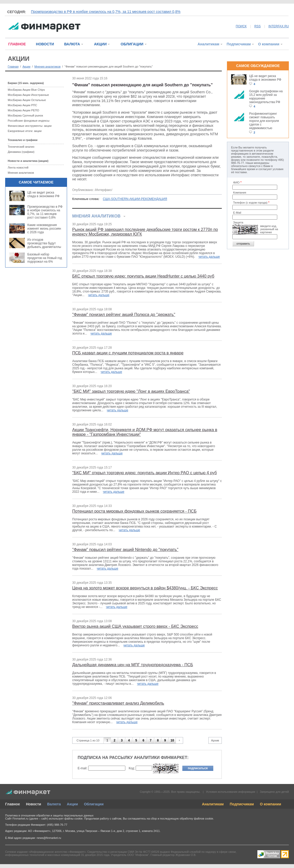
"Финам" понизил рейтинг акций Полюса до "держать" (124, 315)
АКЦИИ (100, 44)
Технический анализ (21, 147)
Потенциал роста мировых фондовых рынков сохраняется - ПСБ (134, 511)
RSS (258, 26)
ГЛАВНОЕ (17, 44)
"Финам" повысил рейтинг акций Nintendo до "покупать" (125, 550)
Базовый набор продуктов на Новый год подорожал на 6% (45, 258)
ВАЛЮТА (72, 44)
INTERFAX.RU (279, 26)
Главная (13, 66)
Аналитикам (208, 44)
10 (172, 740)
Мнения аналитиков (47, 66)
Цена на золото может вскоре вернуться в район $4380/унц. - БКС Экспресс (145, 588)
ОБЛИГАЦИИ (132, 44)
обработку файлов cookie (196, 819)
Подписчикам (239, 44)
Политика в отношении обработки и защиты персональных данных (49, 815)
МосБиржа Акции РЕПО (23, 110)
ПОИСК (241, 26)
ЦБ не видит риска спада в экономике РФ (43, 194)
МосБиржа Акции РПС (22, 105)
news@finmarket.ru (49, 838)
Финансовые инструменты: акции (30, 126)
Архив (215, 740)
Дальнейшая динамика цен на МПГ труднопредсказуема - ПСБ (133, 665)
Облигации (94, 804)
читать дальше (209, 257)
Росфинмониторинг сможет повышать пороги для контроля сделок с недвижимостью (264, 121)
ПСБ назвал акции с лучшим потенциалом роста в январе (128, 353)
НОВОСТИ (45, 44)
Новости (34, 804)
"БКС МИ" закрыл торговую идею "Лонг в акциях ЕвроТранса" (131, 391)
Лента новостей (18, 168)
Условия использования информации (230, 792)
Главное (13, 804)
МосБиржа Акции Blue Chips (26, 90)
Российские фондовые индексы (29, 121)
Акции (26, 66)
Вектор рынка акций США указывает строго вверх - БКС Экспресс (135, 626)
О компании (269, 44)
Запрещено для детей (274, 792)
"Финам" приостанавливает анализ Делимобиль (118, 703)
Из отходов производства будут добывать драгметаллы (44, 243)
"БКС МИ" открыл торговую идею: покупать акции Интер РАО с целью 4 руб (145, 473)
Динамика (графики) (21, 152)
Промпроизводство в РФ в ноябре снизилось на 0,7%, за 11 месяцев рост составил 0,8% (106, 12)
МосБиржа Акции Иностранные (28, 95)
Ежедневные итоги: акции (25, 131)
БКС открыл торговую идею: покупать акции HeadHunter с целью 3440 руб (143, 276)
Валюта (54, 804)
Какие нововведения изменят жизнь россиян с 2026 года (44, 229)
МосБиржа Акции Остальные (27, 100)
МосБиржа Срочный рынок (25, 115)
